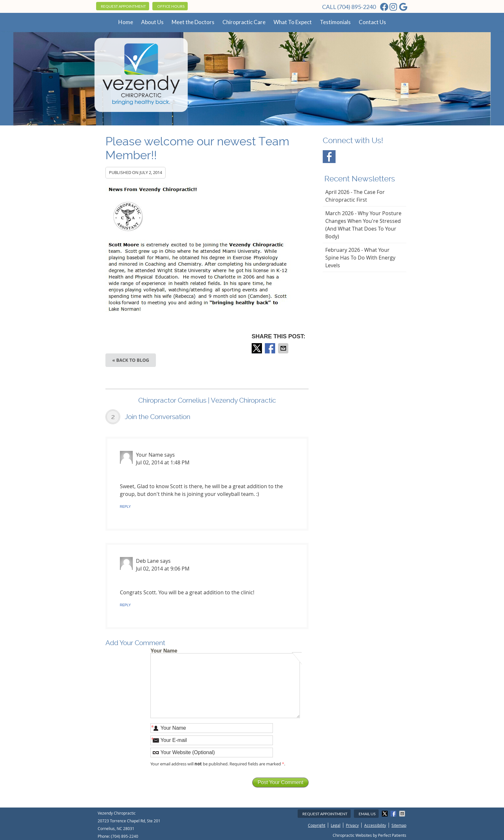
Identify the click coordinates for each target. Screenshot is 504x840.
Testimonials (335, 22)
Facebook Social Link (329, 157)
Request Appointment (123, 6)
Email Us (367, 814)
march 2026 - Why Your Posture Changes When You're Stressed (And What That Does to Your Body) (363, 225)
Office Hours (171, 6)
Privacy (352, 825)
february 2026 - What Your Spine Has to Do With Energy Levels (360, 258)
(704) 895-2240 (356, 7)
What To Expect (293, 22)
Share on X (257, 348)
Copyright (317, 825)
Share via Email (284, 348)
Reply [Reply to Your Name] (125, 507)
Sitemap (399, 825)
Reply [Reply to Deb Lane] (125, 605)
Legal (336, 825)
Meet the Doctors (193, 22)
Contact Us (372, 22)
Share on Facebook (271, 348)
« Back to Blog (131, 360)
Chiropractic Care (244, 22)
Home (126, 22)
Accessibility (375, 825)
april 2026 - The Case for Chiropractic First (355, 196)
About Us (152, 22)
